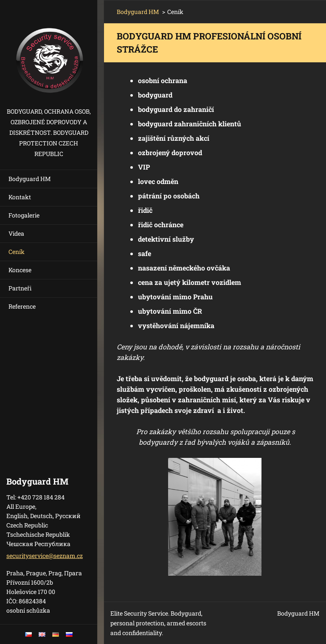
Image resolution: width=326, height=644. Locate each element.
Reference (22, 306)
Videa (16, 233)
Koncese (20, 270)
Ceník (17, 252)
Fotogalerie (24, 215)
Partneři (20, 288)
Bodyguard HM (30, 179)
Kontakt (20, 197)
